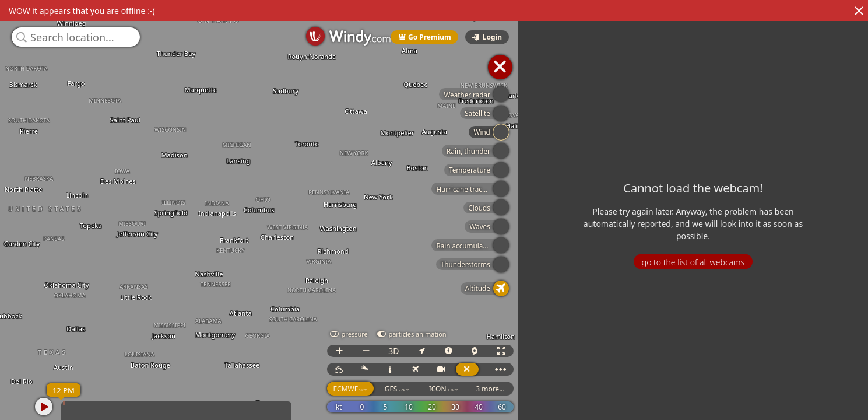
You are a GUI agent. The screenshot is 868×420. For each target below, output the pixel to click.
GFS (533, 389)
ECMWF (486, 389)
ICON (580, 389)
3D (530, 351)
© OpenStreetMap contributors (820, 416)
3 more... (627, 389)
